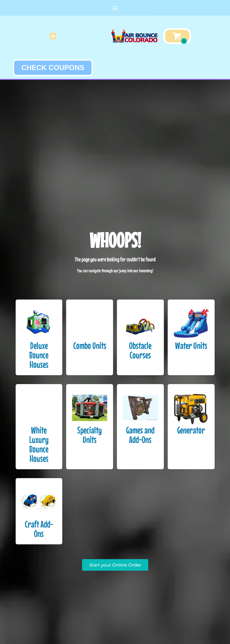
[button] (115, 8)
